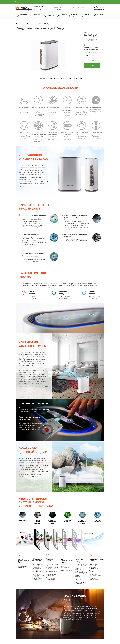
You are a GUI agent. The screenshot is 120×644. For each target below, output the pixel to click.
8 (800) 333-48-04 (39, 8)
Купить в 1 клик (91, 60)
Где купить (95, 2)
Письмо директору (99, 10)
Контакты (101, 2)
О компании (63, 2)
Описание (42, 79)
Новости (56, 2)
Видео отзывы (79, 79)
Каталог (46, 2)
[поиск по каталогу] (63, 7)
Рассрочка (70, 2)
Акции (51, 2)
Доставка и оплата (79, 2)
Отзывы (70, 79)
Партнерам (88, 2)
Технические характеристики (56, 79)
